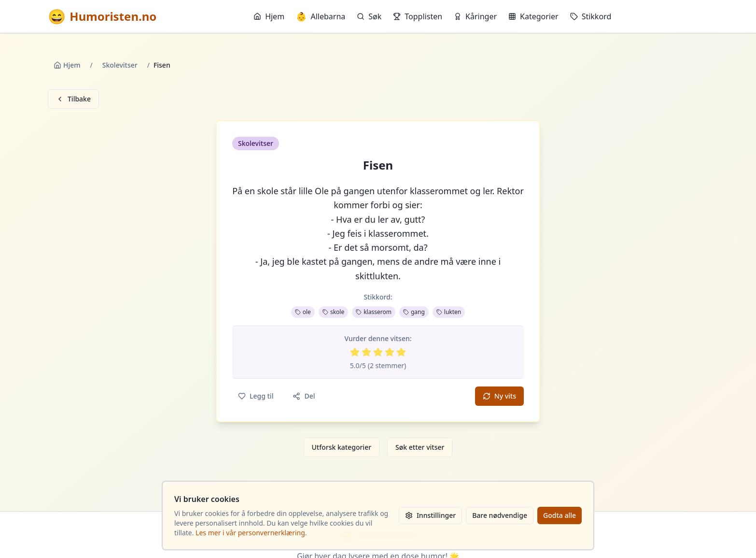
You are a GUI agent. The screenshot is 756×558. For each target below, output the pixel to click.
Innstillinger (430, 515)
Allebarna (321, 16)
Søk (369, 16)
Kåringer (475, 16)
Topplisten (418, 16)
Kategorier (533, 16)
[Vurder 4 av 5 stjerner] (390, 352)
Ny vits (499, 396)
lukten (449, 312)
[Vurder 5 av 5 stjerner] (401, 352)
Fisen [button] (378, 165)
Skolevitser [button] (256, 143)
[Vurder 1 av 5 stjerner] (355, 352)
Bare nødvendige (500, 515)
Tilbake (73, 99)
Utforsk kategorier (342, 447)
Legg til (256, 396)
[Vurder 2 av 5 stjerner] (366, 352)
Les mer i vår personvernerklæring (250, 533)
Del (304, 396)
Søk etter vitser (420, 447)
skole (333, 312)
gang (414, 312)
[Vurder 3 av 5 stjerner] (378, 352)
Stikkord (591, 16)
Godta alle (560, 515)
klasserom (374, 312)
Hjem (269, 16)
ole (303, 312)
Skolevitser (120, 65)
